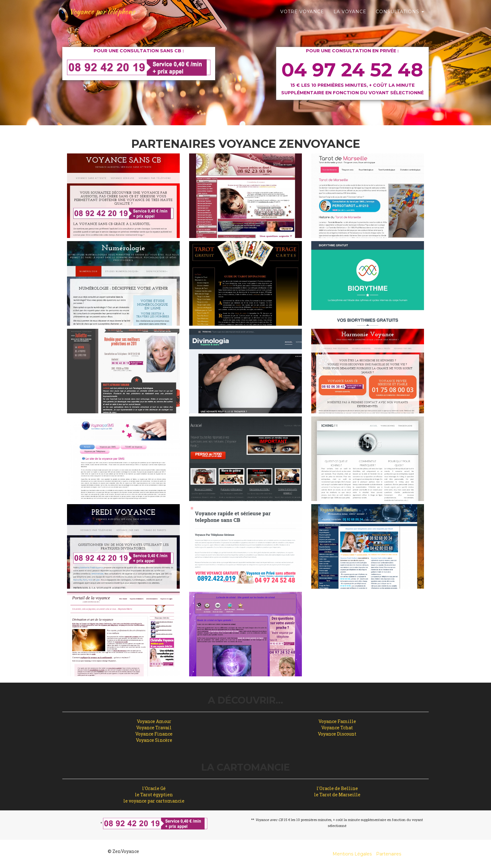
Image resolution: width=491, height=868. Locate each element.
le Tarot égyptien (154, 795)
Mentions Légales (352, 854)
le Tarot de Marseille (337, 795)
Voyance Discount (337, 734)
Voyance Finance (154, 734)
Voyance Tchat (337, 728)
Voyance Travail (154, 728)
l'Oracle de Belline (337, 788)
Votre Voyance (302, 16)
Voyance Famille (337, 721)
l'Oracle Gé (154, 788)
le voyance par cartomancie (154, 801)
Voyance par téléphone (106, 16)
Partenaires (389, 854)
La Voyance (350, 16)
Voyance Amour (154, 721)
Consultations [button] (400, 16)
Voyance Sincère (154, 740)
